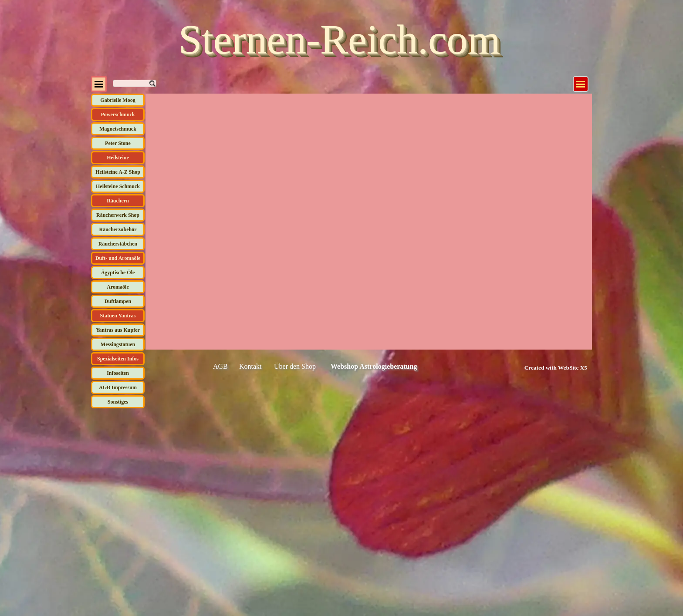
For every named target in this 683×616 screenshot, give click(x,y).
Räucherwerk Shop (118, 215)
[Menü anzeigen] (581, 84)
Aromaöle (118, 287)
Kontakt (250, 366)
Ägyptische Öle (118, 273)
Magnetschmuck (118, 129)
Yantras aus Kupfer (118, 330)
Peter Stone (118, 143)
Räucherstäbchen (118, 244)
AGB (220, 366)
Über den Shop (295, 366)
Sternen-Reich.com (339, 39)
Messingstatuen (118, 344)
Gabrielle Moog (118, 100)
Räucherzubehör (118, 229)
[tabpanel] (546, 367)
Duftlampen (118, 301)
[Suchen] (135, 83)
